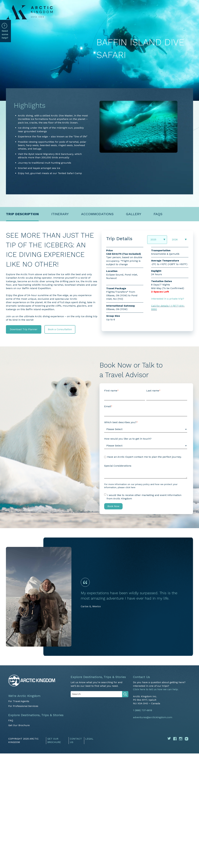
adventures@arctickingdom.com (153, 717)
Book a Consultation (60, 329)
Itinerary (60, 214)
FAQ (11, 720)
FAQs (158, 214)
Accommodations (97, 214)
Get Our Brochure (19, 725)
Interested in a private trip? (168, 299)
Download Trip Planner (24, 329)
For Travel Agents (19, 701)
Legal (89, 739)
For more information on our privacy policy (127, 484)
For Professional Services (23, 706)
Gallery (134, 214)
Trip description (22, 214)
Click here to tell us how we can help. (156, 689)
